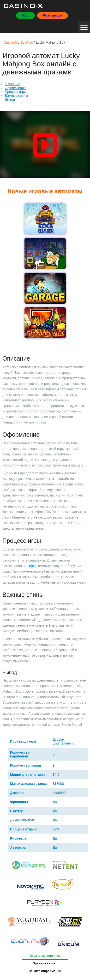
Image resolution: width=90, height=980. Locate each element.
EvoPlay (30, 942)
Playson (45, 904)
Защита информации (45, 971)
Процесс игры (16, 92)
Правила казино (45, 963)
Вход (25, 15)
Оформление (15, 88)
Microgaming (29, 866)
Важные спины (16, 96)
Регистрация (52, 15)
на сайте (30, 566)
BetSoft (70, 923)
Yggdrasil (29, 923)
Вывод (10, 99)
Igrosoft (62, 885)
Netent (66, 866)
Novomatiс (30, 885)
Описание (12, 84)
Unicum (68, 942)
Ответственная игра (45, 956)
